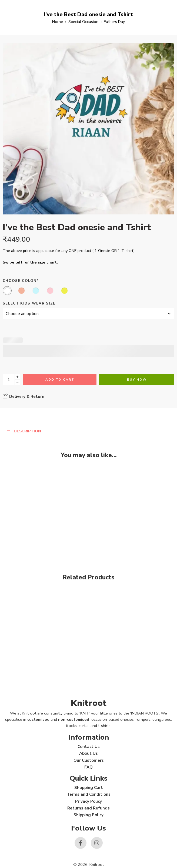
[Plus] (17, 377)
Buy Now (137, 380)
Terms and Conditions (89, 794)
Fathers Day (114, 22)
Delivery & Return (24, 396)
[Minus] (17, 382)
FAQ (88, 767)
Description (27, 431)
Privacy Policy (88, 801)
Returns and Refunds (88, 808)
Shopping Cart (89, 788)
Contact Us (89, 747)
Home (58, 22)
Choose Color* (21, 281)
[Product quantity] (9, 380)
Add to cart (60, 380)
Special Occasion (83, 22)
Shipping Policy (88, 815)
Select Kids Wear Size (29, 303)
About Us (88, 753)
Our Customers (89, 760)
